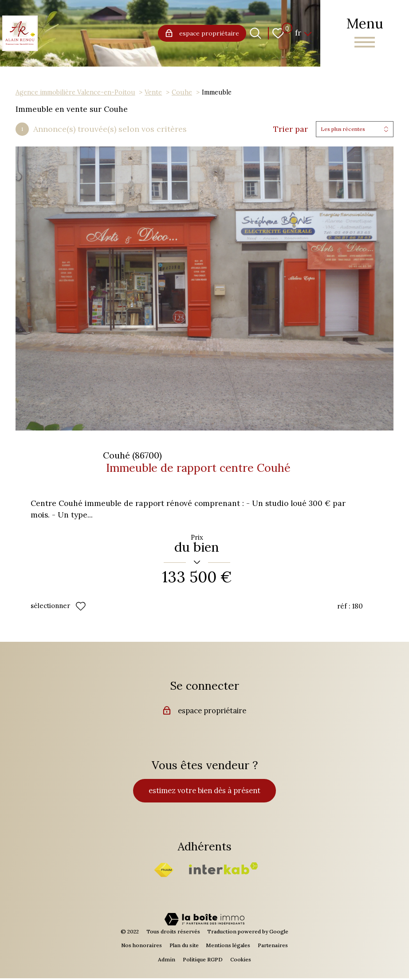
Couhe (182, 92)
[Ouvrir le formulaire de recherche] (256, 33)
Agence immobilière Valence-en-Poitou (75, 92)
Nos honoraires (142, 947)
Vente (153, 92)
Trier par (291, 129)
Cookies (241, 961)
